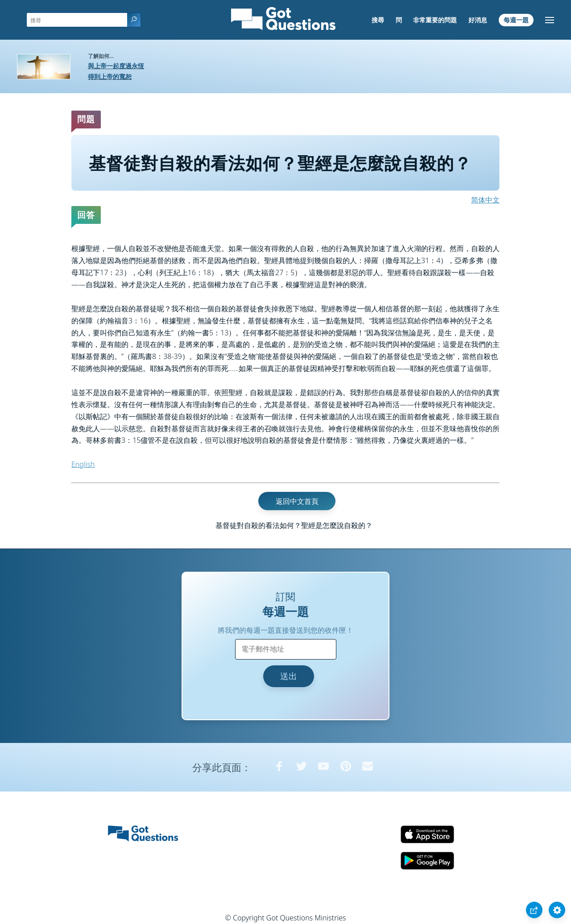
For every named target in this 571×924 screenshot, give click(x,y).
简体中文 (485, 200)
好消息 (478, 20)
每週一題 (516, 20)
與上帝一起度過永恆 (116, 66)
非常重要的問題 (435, 20)
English (83, 464)
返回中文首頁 (297, 501)
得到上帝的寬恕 (110, 76)
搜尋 (378, 20)
